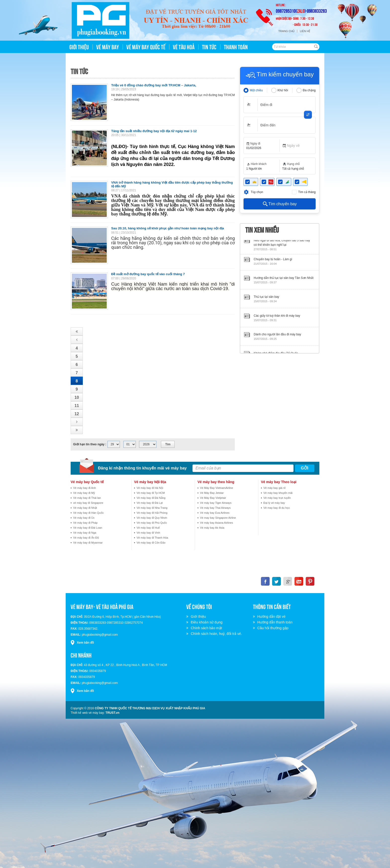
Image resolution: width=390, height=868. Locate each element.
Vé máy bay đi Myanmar (88, 543)
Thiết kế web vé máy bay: (88, 713)
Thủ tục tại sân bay (266, 299)
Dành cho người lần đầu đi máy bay (277, 336)
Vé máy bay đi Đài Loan (88, 528)
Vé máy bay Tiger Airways (216, 503)
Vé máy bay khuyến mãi (278, 493)
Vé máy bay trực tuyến (277, 498)
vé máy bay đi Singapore (88, 503)
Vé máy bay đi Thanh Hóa (152, 538)
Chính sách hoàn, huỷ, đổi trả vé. (217, 634)
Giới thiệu (199, 616)
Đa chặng (309, 90)
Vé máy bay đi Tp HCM (151, 493)
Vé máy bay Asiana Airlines (217, 523)
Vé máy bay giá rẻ (274, 488)
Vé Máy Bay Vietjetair (213, 498)
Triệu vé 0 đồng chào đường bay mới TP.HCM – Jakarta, (154, 85)
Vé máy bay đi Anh (85, 488)
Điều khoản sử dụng (207, 622)
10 (77, 397)
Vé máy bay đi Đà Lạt (150, 503)
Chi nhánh (81, 655)
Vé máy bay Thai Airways (215, 508)
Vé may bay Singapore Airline (218, 518)
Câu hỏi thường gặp (274, 628)
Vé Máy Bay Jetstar (212, 493)
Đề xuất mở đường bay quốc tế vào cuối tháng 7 (148, 274)
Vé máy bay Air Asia (212, 528)
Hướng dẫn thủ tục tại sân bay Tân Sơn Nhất (284, 280)
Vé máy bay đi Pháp (85, 523)
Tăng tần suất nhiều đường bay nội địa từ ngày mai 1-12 (154, 131)
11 (77, 406)
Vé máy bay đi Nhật (85, 508)
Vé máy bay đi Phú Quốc (152, 523)
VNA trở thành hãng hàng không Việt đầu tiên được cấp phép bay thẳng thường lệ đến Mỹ (172, 184)
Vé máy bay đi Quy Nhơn (152, 518)
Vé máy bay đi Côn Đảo (151, 543)
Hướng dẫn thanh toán (276, 622)
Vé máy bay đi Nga (85, 533)
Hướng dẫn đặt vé (272, 616)
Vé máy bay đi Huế (148, 528)
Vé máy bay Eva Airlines (215, 513)
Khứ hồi (283, 90)
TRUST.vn (112, 713)
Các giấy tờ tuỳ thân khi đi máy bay (277, 318)
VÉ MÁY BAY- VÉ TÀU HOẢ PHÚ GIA (102, 606)
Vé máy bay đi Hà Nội (150, 488)
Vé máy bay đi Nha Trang (152, 508)
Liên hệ (305, 31)
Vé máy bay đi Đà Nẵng (151, 498)
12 (77, 414)
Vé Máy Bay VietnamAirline (217, 488)
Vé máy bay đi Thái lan (87, 498)
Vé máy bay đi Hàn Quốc (88, 513)
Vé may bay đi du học (277, 508)
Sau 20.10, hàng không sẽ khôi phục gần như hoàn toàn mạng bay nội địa (168, 228)
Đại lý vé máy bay (274, 503)
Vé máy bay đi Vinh (148, 533)
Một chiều (256, 90)
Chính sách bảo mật (207, 628)
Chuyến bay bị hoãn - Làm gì (273, 261)
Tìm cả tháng (307, 192)
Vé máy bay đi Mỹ (84, 493)
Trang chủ (286, 31)
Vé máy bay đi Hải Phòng (152, 513)
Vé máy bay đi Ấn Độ (86, 538)
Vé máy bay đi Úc (84, 518)
